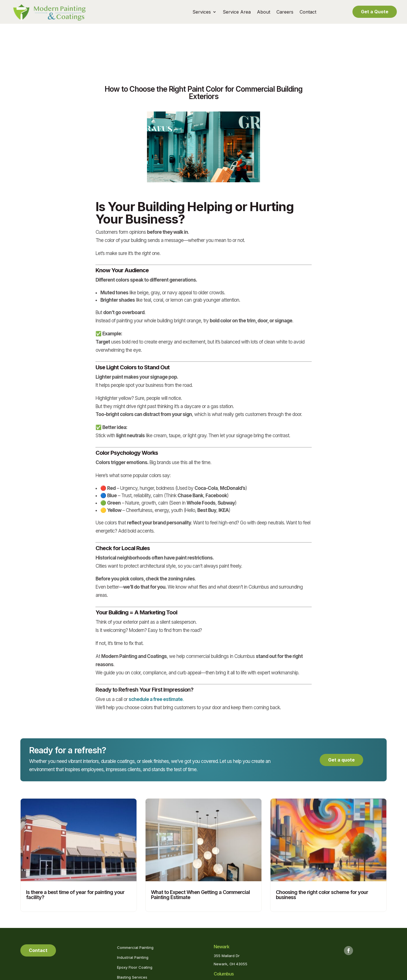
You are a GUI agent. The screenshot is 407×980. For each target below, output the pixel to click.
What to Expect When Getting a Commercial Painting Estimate (200, 849)
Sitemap (233, 976)
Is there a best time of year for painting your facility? (75, 849)
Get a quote (341, 714)
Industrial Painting (133, 912)
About (264, 12)
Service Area (237, 12)
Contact (308, 12)
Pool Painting (128, 942)
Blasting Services (132, 932)
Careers (285, 12)
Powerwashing (130, 952)
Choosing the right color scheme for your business (322, 849)
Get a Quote (375, 12)
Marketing (252, 976)
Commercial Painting (135, 902)
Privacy (216, 976)
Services (202, 12)
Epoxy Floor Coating (135, 922)
